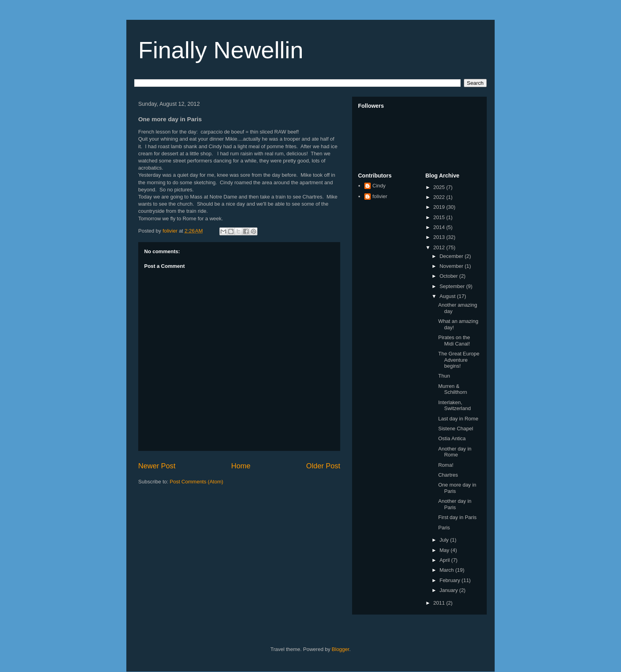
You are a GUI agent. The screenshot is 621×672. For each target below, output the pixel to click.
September (453, 286)
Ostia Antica (452, 438)
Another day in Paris (455, 504)
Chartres (448, 475)
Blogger (341, 649)
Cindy (379, 186)
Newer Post (157, 466)
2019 (440, 207)
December (452, 256)
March (448, 570)
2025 (440, 187)
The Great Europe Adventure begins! (459, 360)
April (446, 560)
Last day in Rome (458, 419)
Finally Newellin (221, 50)
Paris (444, 528)
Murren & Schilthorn (452, 389)
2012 (440, 247)
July (445, 540)
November (452, 266)
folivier (380, 196)
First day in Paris (457, 517)
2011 (440, 603)
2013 (440, 237)
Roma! (446, 465)
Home (241, 466)
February (451, 580)
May (445, 550)
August (448, 296)
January (450, 590)
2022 (440, 197)
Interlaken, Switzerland (454, 406)
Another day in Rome (455, 452)
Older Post (323, 466)
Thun (444, 376)
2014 (440, 227)
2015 (440, 217)
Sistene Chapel (455, 429)
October (450, 276)
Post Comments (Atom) (197, 482)
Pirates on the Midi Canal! (454, 341)
